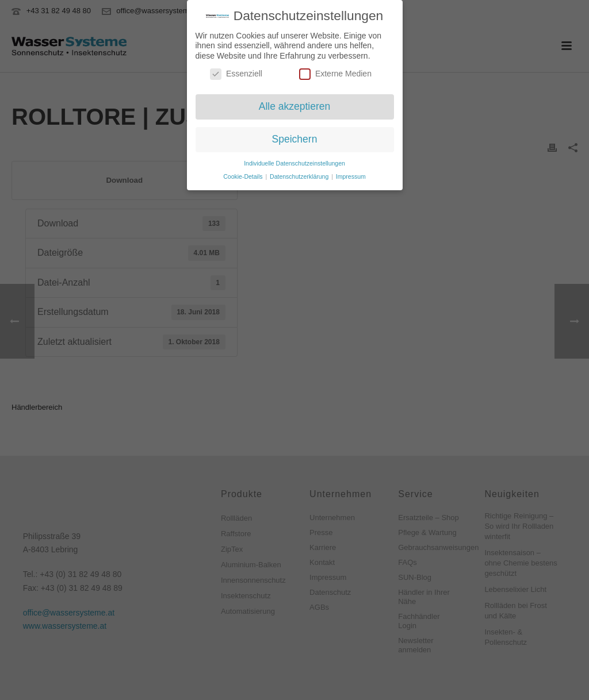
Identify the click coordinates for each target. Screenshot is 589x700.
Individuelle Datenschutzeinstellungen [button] (294, 161)
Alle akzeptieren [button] (295, 105)
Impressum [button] (351, 175)
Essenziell (236, 73)
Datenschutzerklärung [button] (300, 175)
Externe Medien (335, 73)
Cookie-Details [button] (244, 175)
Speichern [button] (295, 137)
